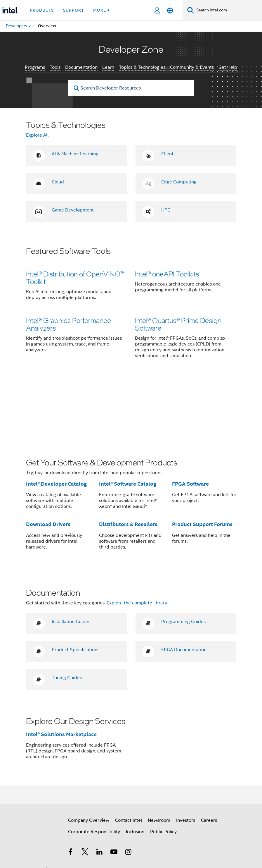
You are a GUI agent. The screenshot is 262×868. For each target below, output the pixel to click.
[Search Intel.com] (228, 10)
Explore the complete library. (137, 540)
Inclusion (135, 769)
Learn (108, 67)
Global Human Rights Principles (188, 852)
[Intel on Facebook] (71, 790)
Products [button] (42, 10)
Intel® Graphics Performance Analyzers (68, 325)
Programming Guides (183, 558)
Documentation (81, 67)
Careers (209, 757)
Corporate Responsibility (94, 769)
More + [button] (101, 10)
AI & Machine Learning (75, 154)
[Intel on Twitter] (85, 790)
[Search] (191, 10)
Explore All (37, 135)
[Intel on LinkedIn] (100, 790)
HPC (166, 210)
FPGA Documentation (184, 587)
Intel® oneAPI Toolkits (167, 274)
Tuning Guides (67, 615)
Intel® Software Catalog (128, 421)
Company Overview (89, 757)
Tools (55, 67)
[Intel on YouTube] (114, 790)
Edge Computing (179, 182)
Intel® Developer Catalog (56, 421)
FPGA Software (190, 421)
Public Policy (163, 769)
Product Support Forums (202, 461)
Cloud (58, 182)
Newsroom (159, 757)
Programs (35, 67)
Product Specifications (76, 587)
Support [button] (73, 10)
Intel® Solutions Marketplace (61, 671)
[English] (170, 10)
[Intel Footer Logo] (38, 809)
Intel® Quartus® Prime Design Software (178, 325)
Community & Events (192, 67)
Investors (186, 757)
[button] (131, 307)
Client (167, 154)
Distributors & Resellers (128, 461)
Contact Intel (129, 757)
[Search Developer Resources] (131, 88)
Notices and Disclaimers (87, 847)
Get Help (228, 67)
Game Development (73, 210)
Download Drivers (48, 461)
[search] (76, 88)
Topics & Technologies (142, 67)
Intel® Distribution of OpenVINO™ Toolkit (75, 277)
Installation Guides (71, 558)
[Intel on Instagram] (129, 790)
